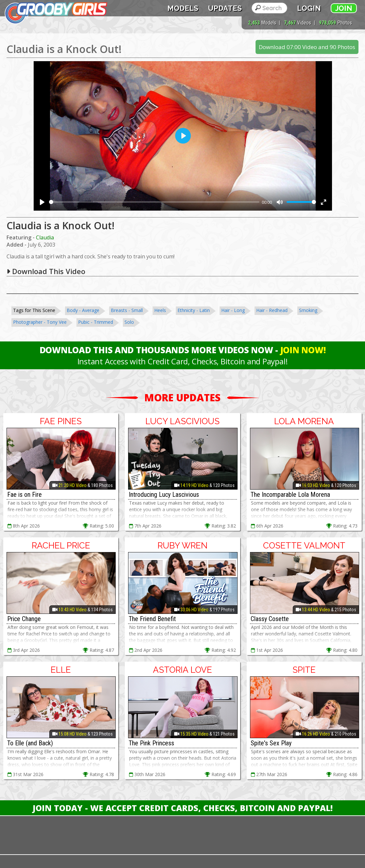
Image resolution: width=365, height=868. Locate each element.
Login (309, 8)
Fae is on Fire (25, 495)
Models (183, 8)
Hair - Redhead (272, 310)
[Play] (42, 202)
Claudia (45, 237)
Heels (160, 310)
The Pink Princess (151, 743)
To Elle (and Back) (30, 743)
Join (344, 8)
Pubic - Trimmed (96, 322)
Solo (129, 322)
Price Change (24, 619)
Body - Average (83, 310)
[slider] (154, 202)
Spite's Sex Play (271, 743)
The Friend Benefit (152, 619)
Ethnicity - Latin (194, 310)
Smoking (308, 310)
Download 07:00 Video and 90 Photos (307, 47)
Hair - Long (233, 310)
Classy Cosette (270, 619)
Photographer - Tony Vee (40, 322)
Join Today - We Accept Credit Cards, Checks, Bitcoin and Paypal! (183, 808)
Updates (225, 8)
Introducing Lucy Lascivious (164, 495)
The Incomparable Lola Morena (290, 495)
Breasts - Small (127, 310)
